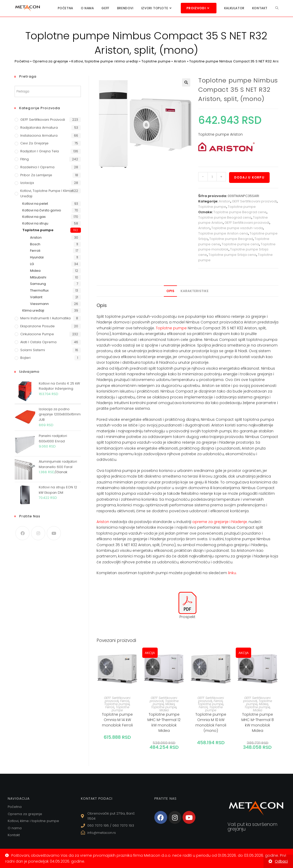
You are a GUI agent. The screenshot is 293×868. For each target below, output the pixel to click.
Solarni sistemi (33, 350)
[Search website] (277, 8)
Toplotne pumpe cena (240, 244)
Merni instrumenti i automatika (45, 318)
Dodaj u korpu (249, 177)
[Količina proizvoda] (212, 177)
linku (232, 573)
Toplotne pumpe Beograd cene (240, 212)
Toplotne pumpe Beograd (231, 239)
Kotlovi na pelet (35, 204)
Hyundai (37, 257)
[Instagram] (38, 533)
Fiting (25, 159)
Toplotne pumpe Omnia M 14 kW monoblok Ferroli (117, 720)
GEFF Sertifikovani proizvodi (254, 201)
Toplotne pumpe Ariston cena (223, 233)
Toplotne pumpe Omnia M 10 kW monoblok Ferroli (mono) (211, 722)
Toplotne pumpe (156, 61)
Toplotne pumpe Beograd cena (225, 217)
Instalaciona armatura (39, 136)
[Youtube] (54, 533)
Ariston (180, 61)
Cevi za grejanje (34, 143)
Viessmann (39, 304)
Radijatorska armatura (39, 128)
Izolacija (27, 183)
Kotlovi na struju (35, 223)
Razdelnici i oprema (37, 167)
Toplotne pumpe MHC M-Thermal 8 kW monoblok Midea (258, 722)
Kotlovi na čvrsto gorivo (42, 210)
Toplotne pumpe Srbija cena (232, 255)
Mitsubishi (38, 277)
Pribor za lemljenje (36, 175)
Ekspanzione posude (37, 326)
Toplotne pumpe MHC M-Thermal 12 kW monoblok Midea (164, 722)
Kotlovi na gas (34, 217)
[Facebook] (22, 533)
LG (32, 264)
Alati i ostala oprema (38, 342)
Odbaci (281, 861)
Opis (170, 291)
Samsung (38, 284)
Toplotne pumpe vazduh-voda (237, 228)
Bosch (35, 244)
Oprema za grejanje (50, 61)
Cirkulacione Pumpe (37, 334)
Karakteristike (195, 291)
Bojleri (25, 358)
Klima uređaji (33, 310)
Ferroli (125, 701)
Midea (170, 704)
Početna (22, 61)
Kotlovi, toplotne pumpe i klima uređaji (105, 61)
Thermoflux (39, 290)
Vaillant (36, 297)
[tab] (170, 291)
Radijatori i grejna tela (40, 151)
